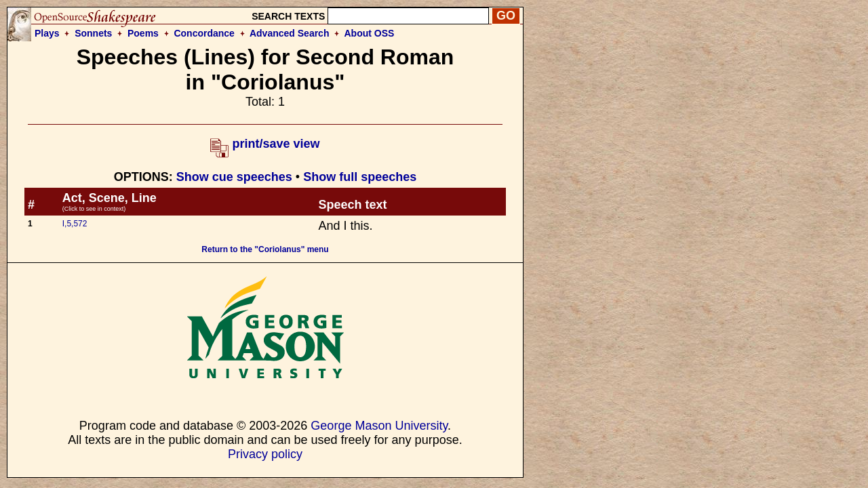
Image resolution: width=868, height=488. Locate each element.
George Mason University (379, 426)
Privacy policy (265, 454)
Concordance (204, 33)
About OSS (370, 33)
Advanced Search (290, 33)
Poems (143, 33)
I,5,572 (75, 224)
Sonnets (93, 33)
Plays (47, 33)
